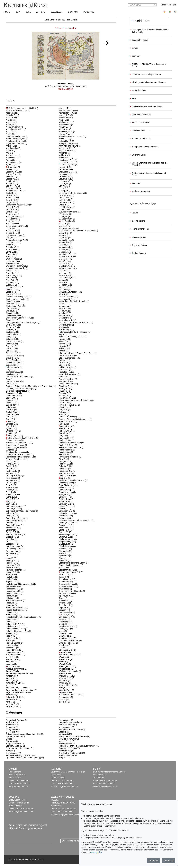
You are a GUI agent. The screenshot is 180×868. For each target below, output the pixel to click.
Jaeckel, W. (11, 671)
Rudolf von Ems (66, 476)
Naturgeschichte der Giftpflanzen (73, 332)
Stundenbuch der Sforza (70, 565)
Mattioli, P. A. (65, 264)
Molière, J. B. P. (66, 299)
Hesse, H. (10, 603)
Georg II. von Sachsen (16, 518)
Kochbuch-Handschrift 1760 (71, 136)
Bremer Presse (13, 259)
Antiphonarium (12, 148)
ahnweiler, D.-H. (14, 697)
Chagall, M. (11, 301)
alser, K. (64, 652)
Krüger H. (63, 153)
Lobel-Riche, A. (66, 207)
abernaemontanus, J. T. (70, 572)
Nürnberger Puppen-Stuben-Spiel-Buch (76, 353)
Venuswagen (65, 622)
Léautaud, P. (64, 179)
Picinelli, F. (64, 396)
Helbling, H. (11, 598)
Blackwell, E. (12, 231)
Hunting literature (66, 725)
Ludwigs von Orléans (68, 212)
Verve (62, 631)
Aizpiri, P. (10, 118)
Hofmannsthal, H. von (16, 629)
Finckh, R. (10, 466)
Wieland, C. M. (66, 676)
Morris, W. (63, 311)
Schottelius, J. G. (67, 513)
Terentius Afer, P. (66, 579)
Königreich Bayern (67, 143)
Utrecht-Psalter (66, 612)
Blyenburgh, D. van (14, 235)
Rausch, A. (64, 433)
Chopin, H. (11, 320)
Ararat (9, 153)
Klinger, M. (64, 129)
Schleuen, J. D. (66, 504)
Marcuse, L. (64, 252)
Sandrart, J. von (66, 492)
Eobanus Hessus (13, 440)
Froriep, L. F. (12, 495)
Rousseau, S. (65, 473)
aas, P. (10, 558)
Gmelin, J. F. (12, 532)
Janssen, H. (11, 676)
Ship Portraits (65, 751)
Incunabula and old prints (70, 729)
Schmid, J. (64, 509)
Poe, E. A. (63, 410)
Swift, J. (63, 567)
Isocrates (10, 664)
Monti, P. (63, 304)
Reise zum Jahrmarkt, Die (70, 447)
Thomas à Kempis (67, 584)
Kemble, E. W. (12, 706)
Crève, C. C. (11, 358)
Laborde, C (64, 167)
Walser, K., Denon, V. (68, 655)
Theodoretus (65, 582)
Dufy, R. (9, 407)
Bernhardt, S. (12, 209)
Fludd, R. (10, 483)
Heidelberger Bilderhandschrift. (20, 584)
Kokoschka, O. (65, 141)
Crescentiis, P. (12, 353)
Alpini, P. (10, 132)
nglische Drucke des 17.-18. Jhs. (21, 438)
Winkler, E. (64, 683)
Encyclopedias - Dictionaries (18, 748)
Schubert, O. (65, 516)
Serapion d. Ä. (65, 527)
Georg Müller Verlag (15, 520)
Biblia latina (11, 224)
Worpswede (64, 758)
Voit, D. (62, 648)
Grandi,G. (10, 539)
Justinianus (11, 695)
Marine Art (63, 734)
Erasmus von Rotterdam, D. (18, 443)
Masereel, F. (64, 259)
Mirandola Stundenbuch (69, 292)
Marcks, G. (64, 250)
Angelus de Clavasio (15, 141)
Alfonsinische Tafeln (15, 129)
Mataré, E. (64, 261)
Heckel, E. (11, 577)
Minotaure (63, 289)
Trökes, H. (64, 603)
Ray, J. (62, 436)
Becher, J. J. (11, 184)
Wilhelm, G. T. (65, 678)
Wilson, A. (63, 681)
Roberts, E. (64, 466)
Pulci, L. (63, 424)
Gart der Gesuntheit (15, 506)
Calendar (57, 12)
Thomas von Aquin (67, 586)
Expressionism (12, 753)
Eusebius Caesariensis (16, 452)
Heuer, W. (10, 605)
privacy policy (96, 852)
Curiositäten (11, 365)
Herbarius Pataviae (14, 601)
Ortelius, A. (64, 363)
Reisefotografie (66, 450)
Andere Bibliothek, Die (16, 139)
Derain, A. (10, 384)
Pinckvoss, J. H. (66, 398)
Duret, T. (10, 419)
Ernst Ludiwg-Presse (15, 445)
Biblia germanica (13, 217)
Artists (41, 12)
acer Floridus (66, 221)
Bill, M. (9, 228)
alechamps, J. (13, 367)
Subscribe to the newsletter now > (77, 841)
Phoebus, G (64, 386)
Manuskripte (64, 242)
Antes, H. (10, 146)
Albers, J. (10, 122)
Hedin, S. (10, 579)
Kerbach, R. (64, 108)
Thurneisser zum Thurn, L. (71, 591)
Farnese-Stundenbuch (16, 459)
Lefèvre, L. (64, 186)
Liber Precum (65, 198)
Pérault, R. (64, 377)
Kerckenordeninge (67, 111)
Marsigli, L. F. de (66, 254)
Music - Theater (66, 741)
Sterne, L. (63, 558)
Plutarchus (64, 407)
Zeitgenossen (65, 697)
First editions (64, 720)
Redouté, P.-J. (65, 438)
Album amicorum (13, 127)
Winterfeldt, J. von (67, 685)
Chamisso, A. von (14, 304)
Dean (8, 379)
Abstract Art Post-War (15, 720)
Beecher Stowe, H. (14, 191)
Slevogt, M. (64, 551)
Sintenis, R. (64, 549)
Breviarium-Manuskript (16, 268)
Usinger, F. (64, 610)
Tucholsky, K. (65, 605)
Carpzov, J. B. (12, 294)
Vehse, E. (63, 619)
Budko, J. (10, 285)
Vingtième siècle (66, 638)
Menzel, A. (64, 282)
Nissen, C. (64, 344)
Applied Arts (11, 722)
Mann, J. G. (64, 233)
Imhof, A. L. (11, 657)
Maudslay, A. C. (66, 266)
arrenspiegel (65, 330)
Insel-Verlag (11, 662)
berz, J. (10, 421)
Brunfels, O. (11, 271)
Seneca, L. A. (65, 525)
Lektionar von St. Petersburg (72, 193)
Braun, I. (10, 257)
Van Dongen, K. (66, 617)
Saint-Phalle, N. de (67, 485)
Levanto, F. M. (65, 195)
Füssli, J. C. (11, 499)
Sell (28, 12)
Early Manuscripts (14, 744)
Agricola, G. (11, 115)
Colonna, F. (11, 339)
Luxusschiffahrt (66, 219)
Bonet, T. (10, 245)
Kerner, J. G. (65, 115)
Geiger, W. (11, 516)
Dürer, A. (10, 417)
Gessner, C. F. (12, 527)
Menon (62, 280)
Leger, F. (63, 188)
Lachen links (65, 169)
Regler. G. (63, 440)
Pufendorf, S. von (67, 421)
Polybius (63, 412)
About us (89, 12)
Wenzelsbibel (65, 669)
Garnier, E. (11, 504)
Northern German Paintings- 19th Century (77, 746)
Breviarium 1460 (13, 264)
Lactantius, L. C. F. (67, 172)
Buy (18, 12)
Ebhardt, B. (11, 424)
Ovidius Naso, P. (66, 367)
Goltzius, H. (11, 537)
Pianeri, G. (64, 391)
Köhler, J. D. (64, 139)
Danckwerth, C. (13, 374)
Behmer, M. (11, 198)
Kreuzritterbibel (66, 148)
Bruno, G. (10, 273)
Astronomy (10, 727)
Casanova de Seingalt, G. (17, 297)
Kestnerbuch (65, 118)
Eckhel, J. (10, 426)
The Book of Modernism (69, 753)
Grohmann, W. (12, 551)
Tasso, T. (63, 577)
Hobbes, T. (11, 622)
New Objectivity (66, 744)
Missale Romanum (67, 297)
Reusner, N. (64, 454)
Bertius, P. (10, 212)
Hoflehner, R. (12, 626)
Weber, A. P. (64, 659)
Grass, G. (10, 542)
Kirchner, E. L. (65, 122)
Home (7, 12)
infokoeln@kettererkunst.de (21, 812)
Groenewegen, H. (14, 549)
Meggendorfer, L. (67, 268)
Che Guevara (12, 308)
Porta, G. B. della (67, 417)
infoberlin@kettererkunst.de (105, 787)
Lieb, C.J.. (63, 200)
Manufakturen (65, 240)
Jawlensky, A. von (14, 683)
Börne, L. (10, 252)
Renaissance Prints (67, 748)
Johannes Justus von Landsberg (20, 690)
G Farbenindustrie (14, 655)
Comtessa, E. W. (13, 341)
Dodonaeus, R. (13, 396)
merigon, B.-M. (13, 436)
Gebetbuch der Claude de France (21, 511)
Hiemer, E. (11, 612)
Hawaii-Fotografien (14, 570)
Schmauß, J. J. (66, 506)
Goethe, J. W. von (14, 534)
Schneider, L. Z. (66, 511)
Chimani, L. (11, 313)
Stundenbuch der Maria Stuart (72, 563)
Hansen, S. (11, 563)
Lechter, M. (64, 184)
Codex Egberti (12, 334)
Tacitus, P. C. (65, 575)
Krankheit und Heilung (69, 146)
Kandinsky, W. (12, 699)
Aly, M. (9, 134)
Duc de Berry (12, 405)
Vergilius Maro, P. (67, 626)
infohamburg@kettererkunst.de (64, 787)
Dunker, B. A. (12, 412)
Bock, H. (10, 238)
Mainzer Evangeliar (67, 228)
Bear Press (11, 176)
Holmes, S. (11, 634)
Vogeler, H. (64, 645)
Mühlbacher (64, 318)
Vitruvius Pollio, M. (67, 643)
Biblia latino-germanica (16, 226)
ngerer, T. (64, 608)
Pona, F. (63, 414)
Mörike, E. (63, 308)
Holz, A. (9, 636)
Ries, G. (63, 459)
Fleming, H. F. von (14, 476)
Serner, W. (64, 532)
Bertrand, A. (11, 214)
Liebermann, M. (66, 202)
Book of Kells (12, 250)
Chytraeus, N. (12, 325)
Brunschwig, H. (13, 275)
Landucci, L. (64, 174)
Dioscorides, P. (13, 393)
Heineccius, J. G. (13, 589)
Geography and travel (68, 722)
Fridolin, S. (11, 490)
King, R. (63, 120)
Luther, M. (63, 217)
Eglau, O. (10, 428)
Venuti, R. (63, 624)
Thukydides (64, 589)
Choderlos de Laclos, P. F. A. (19, 318)
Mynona (63, 327)
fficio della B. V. (67, 356)
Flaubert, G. (11, 473)
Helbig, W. (11, 596)
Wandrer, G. (64, 657)
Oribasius (63, 360)
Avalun (9, 160)
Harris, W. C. (12, 565)
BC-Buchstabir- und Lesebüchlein (21, 108)
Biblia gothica (12, 219)
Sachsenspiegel (66, 483)
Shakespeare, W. (67, 539)
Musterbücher (65, 325)
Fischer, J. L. (12, 471)
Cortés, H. (10, 351)
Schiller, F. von (65, 499)
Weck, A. (63, 662)
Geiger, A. (10, 513)
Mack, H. (63, 224)
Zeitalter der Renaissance (70, 695)
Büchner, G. (11, 282)
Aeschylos (11, 113)
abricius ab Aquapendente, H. (20, 457)
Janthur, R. (11, 678)
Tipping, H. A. (65, 596)
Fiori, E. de (11, 469)
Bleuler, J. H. (12, 233)
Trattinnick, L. (65, 601)
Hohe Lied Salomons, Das (18, 631)
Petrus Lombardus (67, 384)
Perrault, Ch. (65, 381)
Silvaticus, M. (65, 544)
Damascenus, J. (13, 372)
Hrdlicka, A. (11, 648)
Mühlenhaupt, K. (66, 320)
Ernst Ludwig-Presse (15, 447)
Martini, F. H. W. (66, 257)
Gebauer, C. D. (13, 509)
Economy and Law (14, 746)
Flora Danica (12, 478)
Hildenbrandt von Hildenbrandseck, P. (22, 617)
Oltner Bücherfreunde (68, 358)
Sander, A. (64, 490)
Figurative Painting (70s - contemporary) (23, 758)
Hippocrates (11, 619)
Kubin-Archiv (65, 158)
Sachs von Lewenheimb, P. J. (72, 480)
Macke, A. (63, 226)
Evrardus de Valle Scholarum (19, 454)
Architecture (11, 725)
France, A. (11, 487)
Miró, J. (62, 294)
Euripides (10, 450)
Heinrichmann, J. (13, 593)
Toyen (62, 598)
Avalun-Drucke (12, 162)
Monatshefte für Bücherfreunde (73, 301)
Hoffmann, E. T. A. (14, 624)
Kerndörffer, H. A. (67, 113)
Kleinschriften (65, 125)
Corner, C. (11, 348)
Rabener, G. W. (66, 431)
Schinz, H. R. (65, 502)
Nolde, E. (63, 348)
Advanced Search (169, 5)
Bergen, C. (11, 202)
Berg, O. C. (11, 200)
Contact (73, 12)
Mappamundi (65, 247)
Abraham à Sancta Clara (17, 111)
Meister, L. (64, 275)
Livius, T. (63, 205)
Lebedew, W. (65, 181)
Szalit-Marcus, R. (67, 570)
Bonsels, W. (11, 247)
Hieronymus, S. (13, 615)
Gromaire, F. (11, 553)
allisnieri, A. (65, 615)
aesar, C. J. (12, 289)
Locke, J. (63, 209)
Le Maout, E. (65, 176)
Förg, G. (10, 485)
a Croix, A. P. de (67, 162)
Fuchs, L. (10, 497)
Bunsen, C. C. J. (13, 287)
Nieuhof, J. (64, 341)
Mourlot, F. (64, 313)
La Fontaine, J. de (67, 165)
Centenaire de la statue (16, 299)
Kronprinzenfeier (66, 150)
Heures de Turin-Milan (16, 608)
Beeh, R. (10, 193)
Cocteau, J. (11, 332)
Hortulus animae (13, 643)
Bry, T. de (10, 278)
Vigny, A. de (64, 636)
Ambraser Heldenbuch (16, 136)
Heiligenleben (12, 586)
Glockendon (11, 530)
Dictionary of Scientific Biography (20, 388)
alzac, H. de (12, 167)
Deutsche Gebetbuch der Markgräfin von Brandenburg (30, 386)
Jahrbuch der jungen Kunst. (18, 673)
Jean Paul (10, 685)
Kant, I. (9, 702)
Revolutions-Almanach (69, 457)
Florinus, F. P (12, 480)
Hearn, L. (10, 575)
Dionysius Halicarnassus (17, 391)
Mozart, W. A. (65, 315)
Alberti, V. (10, 125)
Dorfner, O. (11, 398)
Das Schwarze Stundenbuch (18, 377)
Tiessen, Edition (66, 593)
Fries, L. (10, 492)
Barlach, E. (11, 169)
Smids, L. (63, 553)
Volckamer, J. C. (66, 650)
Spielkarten (64, 556)
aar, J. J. (63, 478)
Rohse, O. (63, 469)
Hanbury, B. (11, 560)
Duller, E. (10, 410)
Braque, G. (11, 254)
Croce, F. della (12, 360)
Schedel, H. (64, 497)
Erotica (9, 751)
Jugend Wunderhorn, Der (17, 692)
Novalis (62, 351)
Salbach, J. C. (65, 487)
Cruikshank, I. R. (13, 363)
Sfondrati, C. (65, 537)
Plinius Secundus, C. (68, 405)
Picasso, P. (64, 393)
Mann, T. (63, 235)
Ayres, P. (10, 165)
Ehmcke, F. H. (12, 431)
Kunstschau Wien (67, 160)
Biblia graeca (12, 221)
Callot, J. (10, 292)
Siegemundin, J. (66, 542)
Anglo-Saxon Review (15, 143)
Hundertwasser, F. (14, 652)
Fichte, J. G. (11, 464)
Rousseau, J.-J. (66, 471)
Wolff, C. (63, 688)
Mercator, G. (64, 285)
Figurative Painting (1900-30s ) (19, 755)
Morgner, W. (64, 306)
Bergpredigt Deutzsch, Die (18, 205)
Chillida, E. (11, 311)
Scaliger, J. (64, 495)
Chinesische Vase (14, 315)
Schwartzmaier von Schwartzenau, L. (75, 520)
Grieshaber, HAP (13, 546)
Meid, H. (63, 271)
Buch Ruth (11, 280)
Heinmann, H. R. (13, 591)
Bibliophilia (10, 732)
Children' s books (13, 736)
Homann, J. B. (12, 638)
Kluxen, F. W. (65, 134)
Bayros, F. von (12, 174)
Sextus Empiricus (67, 534)
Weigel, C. (64, 664)
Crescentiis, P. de (14, 356)
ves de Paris (65, 690)
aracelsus (64, 370)
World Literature (66, 755)
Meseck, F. (64, 287)
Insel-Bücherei (12, 659)
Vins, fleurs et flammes (69, 641)
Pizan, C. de (64, 403)
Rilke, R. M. (64, 462)
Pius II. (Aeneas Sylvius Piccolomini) (75, 400)
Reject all (153, 861)
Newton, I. (63, 339)
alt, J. (9, 502)
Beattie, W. (11, 181)
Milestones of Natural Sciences (72, 736)
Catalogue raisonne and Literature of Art (23, 734)
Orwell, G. (63, 365)
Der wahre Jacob (13, 381)
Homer (9, 641)
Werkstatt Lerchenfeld (69, 671)
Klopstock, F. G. (66, 132)
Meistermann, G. (66, 278)
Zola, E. (62, 699)
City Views (10, 741)
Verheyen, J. (65, 629)
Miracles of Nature (67, 739)
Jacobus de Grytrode (15, 669)
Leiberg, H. (64, 191)
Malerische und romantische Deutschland (77, 231)
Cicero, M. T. (12, 327)
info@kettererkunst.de (18, 787)
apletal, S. (64, 692)
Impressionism (65, 727)
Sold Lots (141, 21)
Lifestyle (62, 732)
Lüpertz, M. (64, 214)
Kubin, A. (63, 155)
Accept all (169, 861)
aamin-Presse (66, 426)
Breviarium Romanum (16, 266)
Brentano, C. (12, 261)
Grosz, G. (10, 556)
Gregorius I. (11, 544)
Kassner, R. (11, 704)
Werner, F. (63, 673)
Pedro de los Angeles (68, 374)
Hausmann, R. (12, 567)
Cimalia (9, 739)
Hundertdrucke (13, 650)
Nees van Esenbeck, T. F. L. (71, 337)
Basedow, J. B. (13, 172)
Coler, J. (10, 337)
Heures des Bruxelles (15, 610)
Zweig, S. (63, 702)
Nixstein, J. (64, 346)
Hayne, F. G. (12, 572)
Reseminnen (65, 452)
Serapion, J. (64, 530)
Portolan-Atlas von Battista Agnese (74, 419)
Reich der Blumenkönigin (70, 443)
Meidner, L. (64, 273)
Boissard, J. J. (12, 242)
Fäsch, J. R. (11, 462)
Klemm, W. (64, 127)
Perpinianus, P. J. (67, 379)
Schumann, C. (65, 518)
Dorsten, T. (11, 400)
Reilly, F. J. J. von (67, 445)
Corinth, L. (11, 344)
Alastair (9, 120)
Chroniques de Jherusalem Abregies (22, 323)
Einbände (10, 433)
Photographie (65, 388)
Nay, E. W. (64, 334)
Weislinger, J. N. (66, 666)
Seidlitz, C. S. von (67, 523)
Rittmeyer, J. (65, 464)
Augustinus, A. (12, 158)
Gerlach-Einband (13, 525)
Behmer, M (11, 195)
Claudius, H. (11, 330)
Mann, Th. (63, 238)
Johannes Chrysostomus (17, 688)
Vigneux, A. (64, 634)
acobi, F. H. (12, 666)
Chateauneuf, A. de (14, 306)
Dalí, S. (9, 370)
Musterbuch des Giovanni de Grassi (75, 323)
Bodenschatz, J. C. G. (16, 240)
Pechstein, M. (65, 372)
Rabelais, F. (64, 428)
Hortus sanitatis (13, 645)
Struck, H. (63, 560)
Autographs (11, 729)
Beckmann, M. (12, 188)
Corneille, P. (11, 346)
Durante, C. (11, 414)
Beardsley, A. (12, 179)
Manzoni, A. (64, 245)
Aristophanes (12, 155)
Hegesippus (11, 582)
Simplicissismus (66, 546)
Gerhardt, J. (11, 523)
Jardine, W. (11, 681)
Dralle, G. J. (11, 403)
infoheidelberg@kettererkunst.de (65, 815)
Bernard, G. (11, 207)
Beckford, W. (12, 186)
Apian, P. (10, 150)
